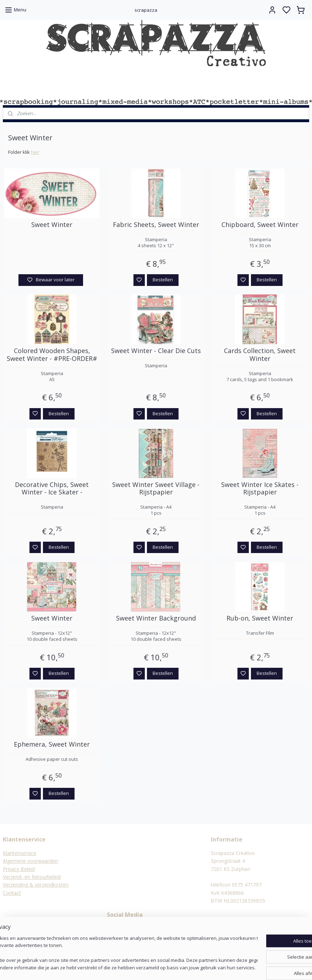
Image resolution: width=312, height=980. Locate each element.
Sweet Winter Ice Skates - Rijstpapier (260, 488)
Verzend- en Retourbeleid (32, 877)
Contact (12, 893)
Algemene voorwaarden (30, 861)
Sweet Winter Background (156, 618)
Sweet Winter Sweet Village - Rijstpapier (156, 488)
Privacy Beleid (19, 869)
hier (35, 152)
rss (191, 967)
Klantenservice (20, 853)
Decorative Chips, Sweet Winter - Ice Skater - (52, 488)
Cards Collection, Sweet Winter (260, 355)
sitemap (176, 967)
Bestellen (163, 280)
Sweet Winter (52, 225)
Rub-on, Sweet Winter (260, 618)
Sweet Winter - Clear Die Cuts (156, 351)
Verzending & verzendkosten (36, 885)
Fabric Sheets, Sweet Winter (156, 225)
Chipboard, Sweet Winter (260, 225)
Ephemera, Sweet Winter (52, 745)
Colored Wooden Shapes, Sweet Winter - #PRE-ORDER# (52, 355)
